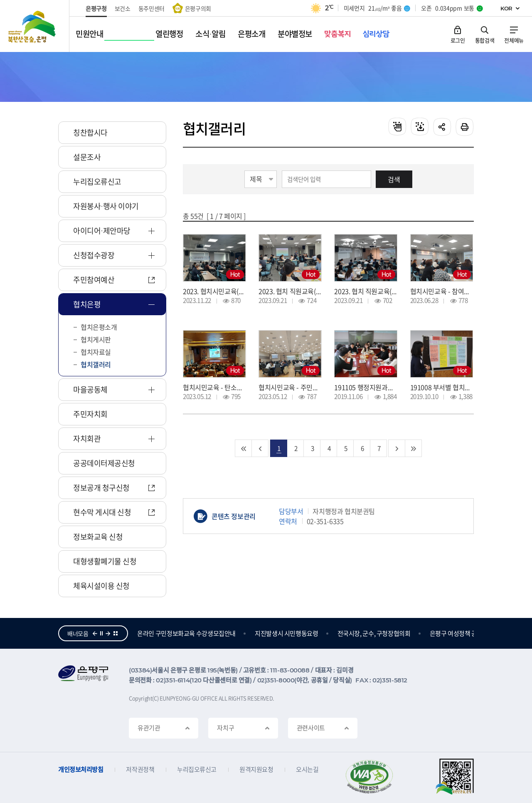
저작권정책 (140, 770)
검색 (394, 179)
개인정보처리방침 (81, 770)
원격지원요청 (256, 770)
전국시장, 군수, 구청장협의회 (421, 633)
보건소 (123, 8)
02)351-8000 (276, 680)
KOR (506, 8)
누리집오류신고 (197, 770)
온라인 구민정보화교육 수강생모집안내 (234, 633)
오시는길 (307, 770)
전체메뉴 (514, 40)
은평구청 (96, 8)
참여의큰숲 (151, 633)
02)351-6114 (173, 680)
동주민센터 (151, 8)
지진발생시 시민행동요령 (334, 633)
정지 (101, 633)
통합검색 (485, 40)
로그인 (458, 40)
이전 (95, 633)
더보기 (116, 633)
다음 (108, 633)
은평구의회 (198, 8)
